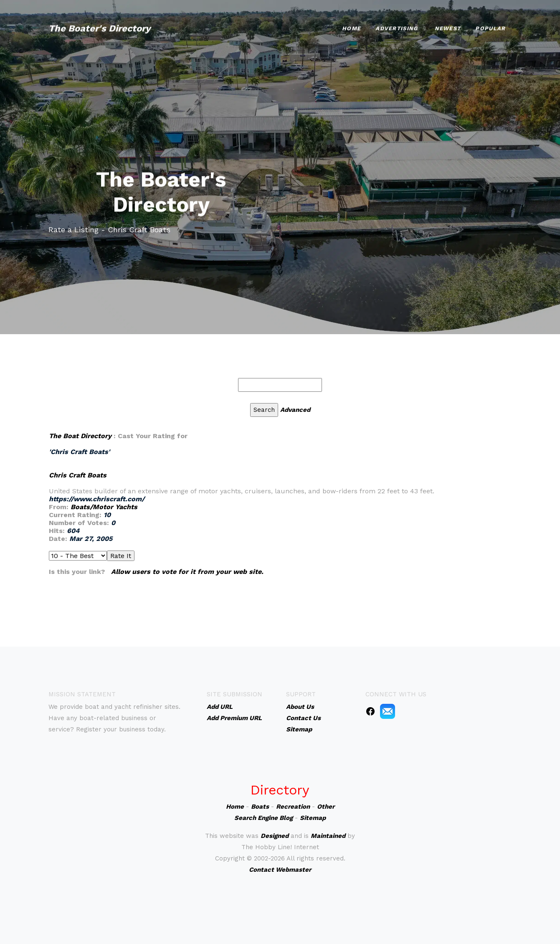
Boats (260, 807)
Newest (448, 24)
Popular (490, 24)
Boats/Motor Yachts (104, 507)
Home (351, 24)
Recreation (293, 807)
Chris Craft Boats (78, 475)
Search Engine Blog (264, 818)
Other (326, 807)
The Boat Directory (80, 436)
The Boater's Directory (99, 24)
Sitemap (313, 818)
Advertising (397, 24)
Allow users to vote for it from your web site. (187, 572)
